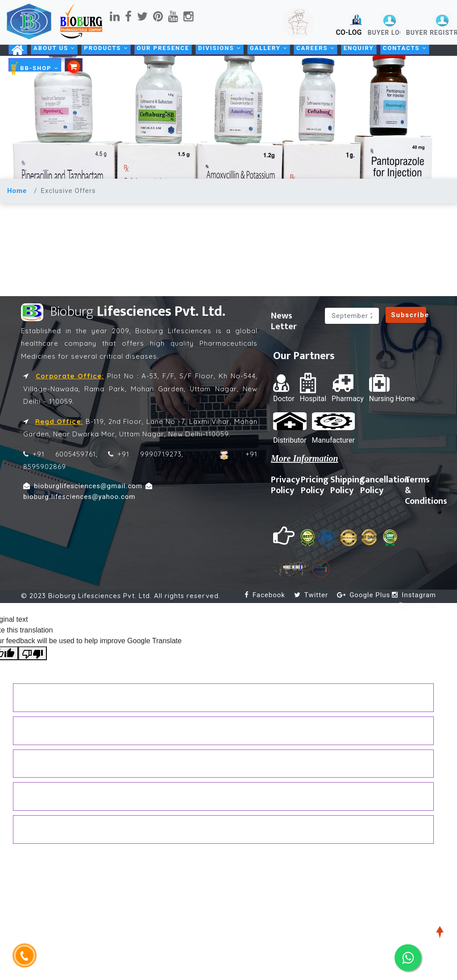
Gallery (269, 48)
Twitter (311, 595)
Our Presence (163, 48)
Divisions (220, 48)
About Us (54, 48)
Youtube (417, 606)
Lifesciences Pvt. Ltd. (123, 312)
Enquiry (359, 48)
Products (106, 48)
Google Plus (364, 595)
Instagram (414, 595)
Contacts (405, 48)
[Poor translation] (33, 653)
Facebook (265, 595)
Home (17, 191)
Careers (316, 48)
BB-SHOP (35, 69)
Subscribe (410, 315)
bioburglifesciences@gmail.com (83, 486)
